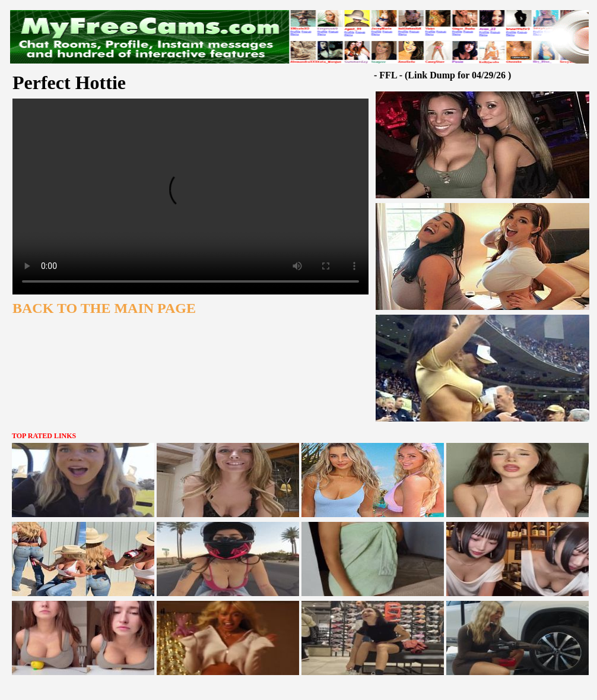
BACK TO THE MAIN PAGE (104, 308)
